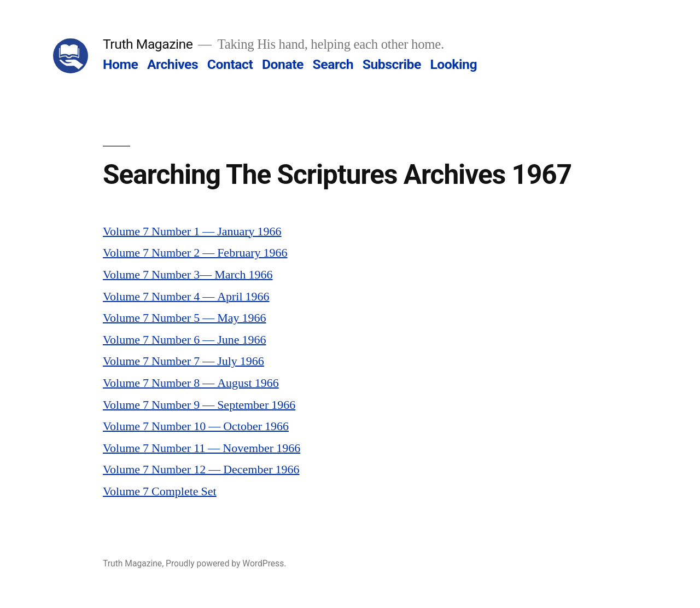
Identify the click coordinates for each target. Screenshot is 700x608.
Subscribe (392, 64)
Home (120, 64)
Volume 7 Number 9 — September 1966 (199, 405)
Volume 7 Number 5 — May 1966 (184, 318)
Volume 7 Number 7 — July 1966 (183, 361)
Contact (230, 64)
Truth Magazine (148, 44)
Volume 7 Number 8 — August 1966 (191, 383)
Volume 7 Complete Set (160, 491)
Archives (173, 64)
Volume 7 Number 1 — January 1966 (192, 231)
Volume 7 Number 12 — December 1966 (201, 470)
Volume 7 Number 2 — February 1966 (195, 253)
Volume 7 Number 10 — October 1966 (196, 426)
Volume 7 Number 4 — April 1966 (186, 297)
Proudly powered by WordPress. (226, 563)
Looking (453, 64)
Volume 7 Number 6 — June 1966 (184, 340)
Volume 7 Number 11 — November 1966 (202, 448)
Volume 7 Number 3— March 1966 (188, 275)
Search (333, 64)
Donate (283, 64)
